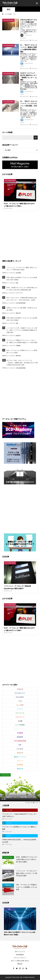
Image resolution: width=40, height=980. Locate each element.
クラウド (20, 709)
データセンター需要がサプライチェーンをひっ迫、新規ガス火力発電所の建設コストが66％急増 (22, 341)
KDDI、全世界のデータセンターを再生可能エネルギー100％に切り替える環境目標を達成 (22, 289)
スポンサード (20, 717)
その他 (20, 721)
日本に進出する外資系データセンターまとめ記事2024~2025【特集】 (22, 279)
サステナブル (19, 293)
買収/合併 (20, 753)
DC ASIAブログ (20, 693)
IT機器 (20, 701)
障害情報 (20, 765)
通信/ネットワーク (20, 757)
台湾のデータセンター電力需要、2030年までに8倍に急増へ (22, 309)
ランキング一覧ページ (32, 803)
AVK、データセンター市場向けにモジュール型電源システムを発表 (22, 351)
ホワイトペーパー (20, 729)
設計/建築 (18, 273)
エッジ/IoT (20, 705)
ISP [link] (21, 28)
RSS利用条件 (20, 955)
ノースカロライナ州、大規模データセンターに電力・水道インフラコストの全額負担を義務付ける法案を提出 (22, 330)
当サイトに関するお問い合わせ (20, 961)
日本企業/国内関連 (21, 303)
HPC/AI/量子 (20, 697)
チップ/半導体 (20, 725)
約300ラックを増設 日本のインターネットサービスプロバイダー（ (28, 25)
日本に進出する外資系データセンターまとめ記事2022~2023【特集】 (22, 319)
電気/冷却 (18, 313)
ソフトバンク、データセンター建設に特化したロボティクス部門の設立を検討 (22, 269)
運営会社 (20, 964)
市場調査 (18, 346)
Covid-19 (20, 689)
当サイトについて (20, 952)
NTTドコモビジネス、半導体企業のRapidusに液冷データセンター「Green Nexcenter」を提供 (21, 299)
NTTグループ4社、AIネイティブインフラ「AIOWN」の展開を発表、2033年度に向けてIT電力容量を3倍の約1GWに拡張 (22, 363)
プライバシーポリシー (20, 958)
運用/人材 (20, 761)
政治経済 (18, 336)
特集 (17, 283)
